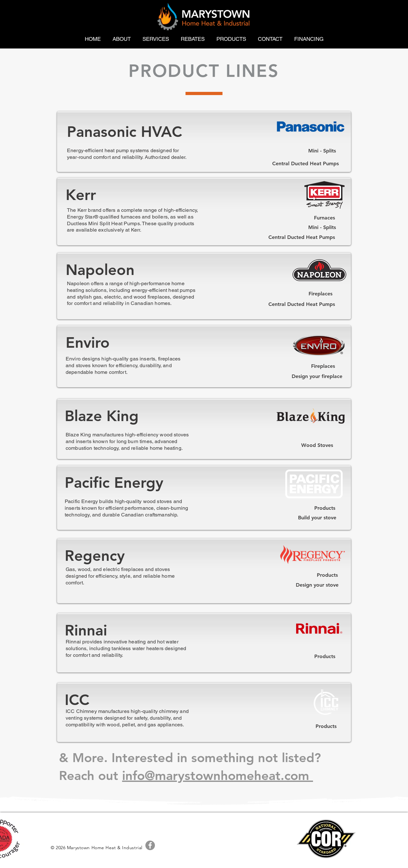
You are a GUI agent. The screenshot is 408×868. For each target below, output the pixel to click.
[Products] (325, 508)
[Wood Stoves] (317, 445)
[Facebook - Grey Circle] (150, 845)
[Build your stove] (317, 518)
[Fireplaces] (321, 294)
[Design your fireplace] (317, 376)
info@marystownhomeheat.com (218, 775)
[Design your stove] (317, 585)
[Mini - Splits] (322, 151)
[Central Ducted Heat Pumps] (306, 164)
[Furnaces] (324, 218)
